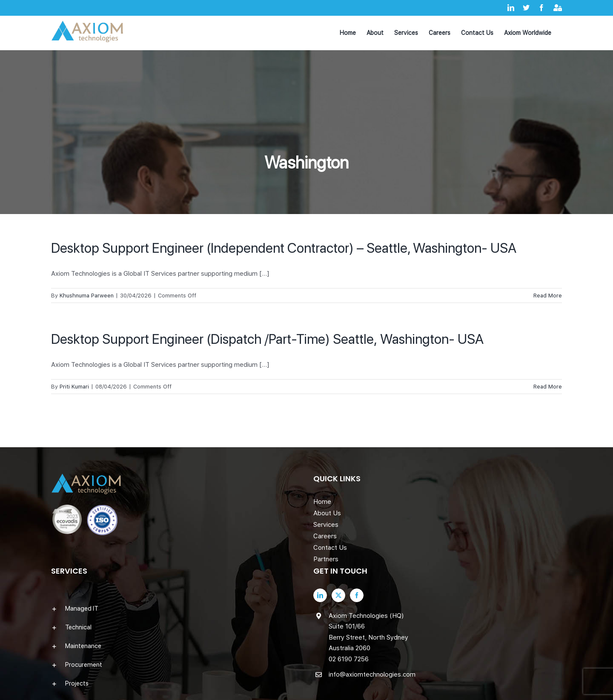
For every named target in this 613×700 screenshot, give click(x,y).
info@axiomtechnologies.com (372, 674)
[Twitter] (338, 595)
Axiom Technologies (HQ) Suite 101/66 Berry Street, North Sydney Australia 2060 (368, 632)
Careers (325, 536)
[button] (175, 609)
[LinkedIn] (320, 595)
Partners (326, 559)
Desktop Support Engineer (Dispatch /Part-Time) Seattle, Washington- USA (267, 339)
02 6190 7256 (349, 659)
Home (322, 502)
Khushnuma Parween (87, 296)
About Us (327, 513)
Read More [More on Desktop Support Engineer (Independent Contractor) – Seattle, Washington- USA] (548, 296)
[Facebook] (357, 595)
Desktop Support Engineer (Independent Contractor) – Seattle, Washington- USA (284, 248)
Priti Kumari (74, 387)
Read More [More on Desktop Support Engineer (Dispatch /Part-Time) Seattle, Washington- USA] (548, 387)
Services (326, 525)
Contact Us (330, 548)
